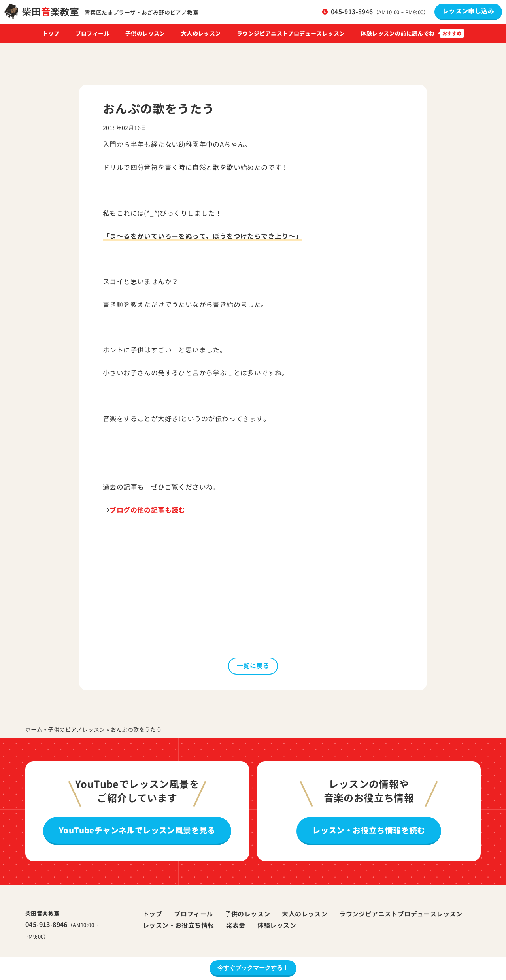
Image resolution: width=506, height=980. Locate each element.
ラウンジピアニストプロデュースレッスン (291, 34)
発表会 (235, 925)
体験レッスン (277, 925)
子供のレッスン (145, 34)
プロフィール (93, 34)
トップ (51, 34)
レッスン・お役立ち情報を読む (369, 830)
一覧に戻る (253, 666)
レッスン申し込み (468, 11)
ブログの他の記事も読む (147, 510)
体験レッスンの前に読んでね (397, 34)
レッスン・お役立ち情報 (178, 925)
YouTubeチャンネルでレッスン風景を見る (137, 830)
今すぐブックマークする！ (253, 968)
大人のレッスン (201, 34)
